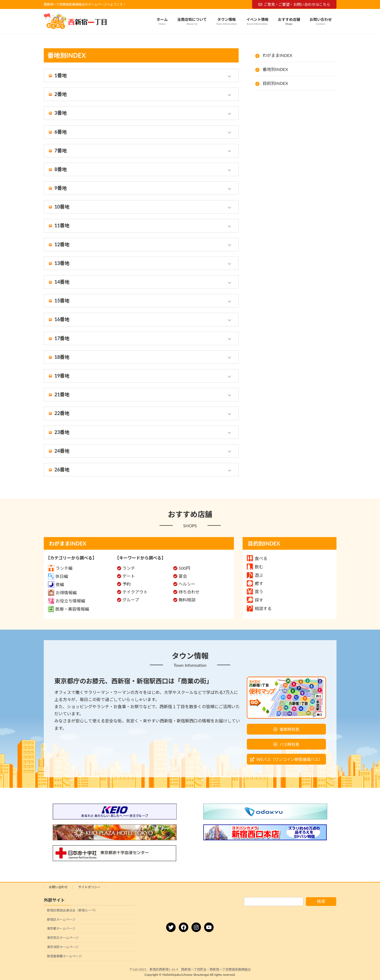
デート (129, 576)
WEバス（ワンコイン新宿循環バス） (289, 759)
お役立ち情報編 (67, 601)
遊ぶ (255, 575)
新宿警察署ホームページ (64, 956)
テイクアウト (135, 592)
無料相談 (187, 600)
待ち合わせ (189, 592)
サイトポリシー (89, 887)
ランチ (129, 568)
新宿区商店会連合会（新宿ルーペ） (72, 910)
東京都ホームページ (61, 929)
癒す (255, 583)
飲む (255, 567)
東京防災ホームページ (63, 938)
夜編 (56, 584)
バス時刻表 (289, 744)
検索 (321, 901)
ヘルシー (187, 584)
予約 (127, 584)
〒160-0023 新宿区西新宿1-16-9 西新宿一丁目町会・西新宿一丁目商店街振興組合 (190, 969)
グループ (131, 600)
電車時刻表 (289, 729)
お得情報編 (62, 593)
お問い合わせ (58, 887)
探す (255, 600)
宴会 (183, 576)
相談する (259, 608)
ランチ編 (60, 568)
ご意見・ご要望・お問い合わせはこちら (294, 4)
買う (255, 592)
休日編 (58, 576)
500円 (184, 568)
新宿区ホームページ (61, 919)
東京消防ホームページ (63, 947)
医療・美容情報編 (69, 609)
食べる (257, 558)
